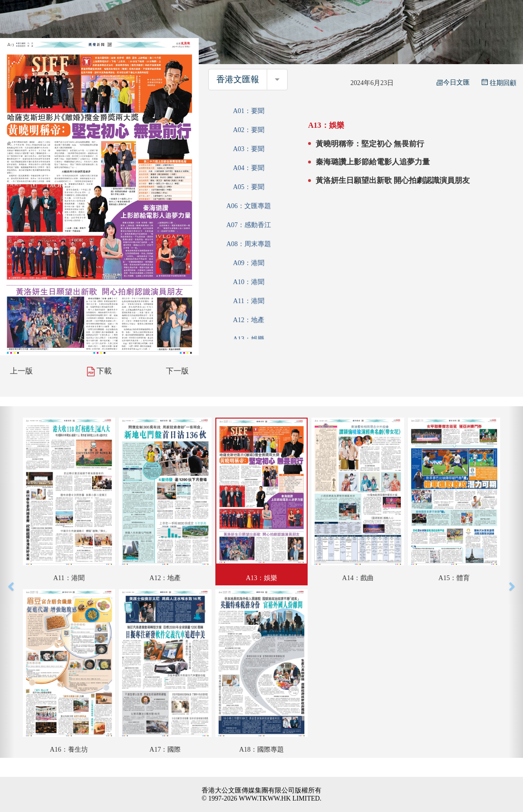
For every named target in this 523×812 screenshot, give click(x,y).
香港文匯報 (238, 79)
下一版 (177, 371)
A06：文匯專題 (249, 206)
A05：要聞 (249, 187)
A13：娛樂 (249, 339)
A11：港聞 (249, 301)
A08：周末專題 (249, 244)
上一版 (21, 371)
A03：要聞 (249, 149)
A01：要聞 (249, 111)
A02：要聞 (249, 130)
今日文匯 (453, 82)
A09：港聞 (249, 263)
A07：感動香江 (249, 225)
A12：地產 (249, 320)
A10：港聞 (249, 282)
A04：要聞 (249, 168)
